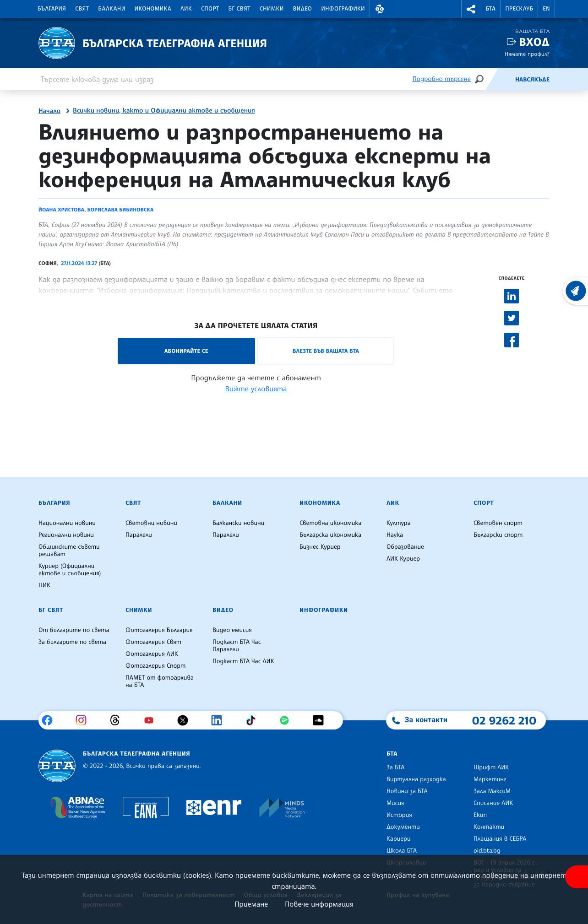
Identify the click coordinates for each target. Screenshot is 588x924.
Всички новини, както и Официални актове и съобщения (164, 111)
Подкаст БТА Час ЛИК (243, 661)
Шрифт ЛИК (491, 767)
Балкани (112, 9)
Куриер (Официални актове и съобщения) (70, 570)
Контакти (489, 827)
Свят (82, 9)
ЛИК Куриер (403, 559)
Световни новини (151, 523)
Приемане (251, 904)
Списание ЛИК (493, 803)
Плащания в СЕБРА (500, 839)
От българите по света (74, 630)
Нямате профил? (527, 54)
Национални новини (67, 523)
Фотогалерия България (159, 630)
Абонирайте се (186, 351)
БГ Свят (240, 9)
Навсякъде (532, 80)
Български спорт (498, 535)
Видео (303, 9)
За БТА (395, 767)
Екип (480, 815)
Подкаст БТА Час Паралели (237, 646)
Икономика (153, 9)
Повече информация (319, 904)
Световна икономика (330, 523)
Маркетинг (490, 779)
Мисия (395, 803)
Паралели (139, 535)
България (52, 9)
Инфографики (343, 9)
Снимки (272, 9)
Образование (405, 547)
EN (546, 9)
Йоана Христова (61, 210)
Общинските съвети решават (69, 551)
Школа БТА (402, 851)
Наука (395, 535)
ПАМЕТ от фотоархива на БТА (160, 681)
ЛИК (186, 9)
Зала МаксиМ (492, 791)
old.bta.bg (487, 851)
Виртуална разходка (416, 779)
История (399, 815)
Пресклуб (519, 9)
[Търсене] (479, 79)
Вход (534, 42)
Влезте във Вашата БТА (326, 351)
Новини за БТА (407, 791)
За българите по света (72, 642)
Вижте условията (256, 389)
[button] (380, 9)
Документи (403, 827)
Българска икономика (330, 535)
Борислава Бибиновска (120, 210)
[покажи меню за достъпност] (577, 877)
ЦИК (44, 585)
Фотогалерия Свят (153, 642)
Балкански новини (238, 523)
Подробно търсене (442, 79)
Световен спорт (498, 523)
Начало (49, 111)
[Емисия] (500, 79)
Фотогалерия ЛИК (152, 654)
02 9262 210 (504, 720)
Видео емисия (232, 630)
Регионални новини (66, 535)
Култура (399, 523)
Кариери (399, 839)
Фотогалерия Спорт (155, 666)
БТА (491, 9)
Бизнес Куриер (320, 547)
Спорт (210, 9)
